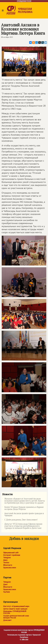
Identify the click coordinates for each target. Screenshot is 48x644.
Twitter (6, 563)
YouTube (7, 592)
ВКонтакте (8, 565)
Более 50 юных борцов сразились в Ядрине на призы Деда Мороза (23, 508)
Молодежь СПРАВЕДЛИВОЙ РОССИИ (15, 612)
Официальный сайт (11, 553)
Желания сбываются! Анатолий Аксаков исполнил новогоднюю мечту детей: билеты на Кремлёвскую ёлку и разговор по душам (24, 501)
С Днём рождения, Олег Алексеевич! (20, 520)
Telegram (7, 558)
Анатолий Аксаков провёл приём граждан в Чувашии (23, 515)
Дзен (5, 560)
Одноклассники (10, 568)
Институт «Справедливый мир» (16, 606)
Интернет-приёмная (12, 555)
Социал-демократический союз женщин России (16, 617)
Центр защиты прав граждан (15, 609)
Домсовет (7, 620)
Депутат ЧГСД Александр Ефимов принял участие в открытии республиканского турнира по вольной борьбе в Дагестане (22, 526)
